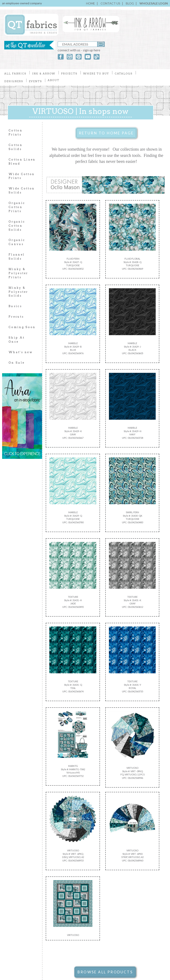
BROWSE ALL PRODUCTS (105, 972)
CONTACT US (110, 3)
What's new (21, 352)
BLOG (130, 3)
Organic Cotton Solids (17, 226)
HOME (91, 3)
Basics (15, 306)
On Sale (17, 363)
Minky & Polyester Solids (18, 292)
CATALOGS (124, 74)
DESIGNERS (14, 81)
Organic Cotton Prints (17, 207)
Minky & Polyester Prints (18, 273)
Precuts (16, 317)
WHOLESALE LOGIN (154, 3)
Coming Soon (22, 327)
